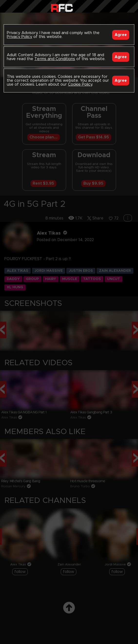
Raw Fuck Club (62, 7)
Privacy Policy (20, 37)
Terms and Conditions (55, 59)
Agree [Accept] (121, 35)
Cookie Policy (80, 84)
